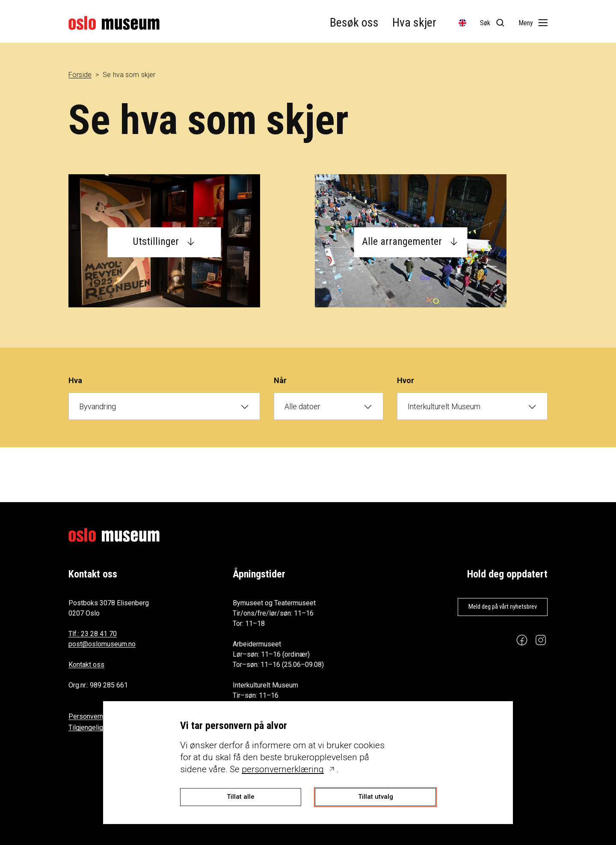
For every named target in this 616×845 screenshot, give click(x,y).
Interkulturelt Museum (444, 406)
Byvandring (98, 406)
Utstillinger (156, 241)
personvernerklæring (283, 769)
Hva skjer (414, 22)
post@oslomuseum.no (102, 644)
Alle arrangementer (402, 241)
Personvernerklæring (100, 716)
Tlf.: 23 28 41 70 (93, 634)
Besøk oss (354, 22)
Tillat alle (241, 797)
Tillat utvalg (376, 797)
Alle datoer (302, 406)
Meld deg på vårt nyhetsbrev (503, 607)
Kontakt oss (86, 665)
